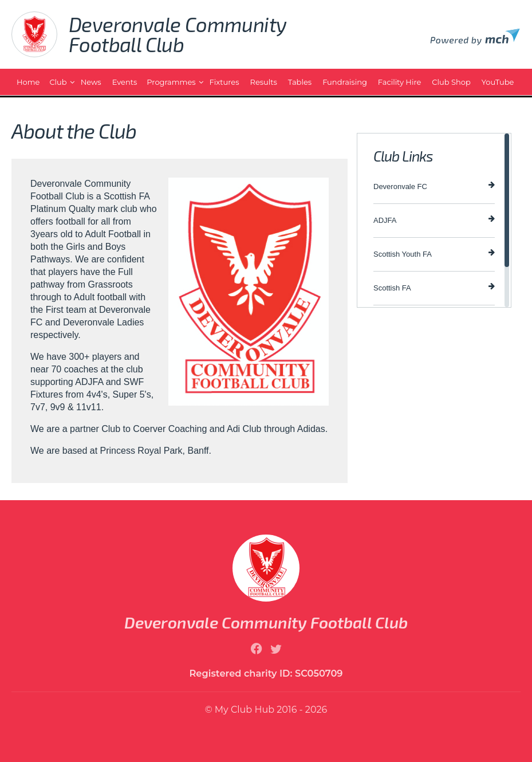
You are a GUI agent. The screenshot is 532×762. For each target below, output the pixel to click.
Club (58, 82)
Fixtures (224, 82)
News (91, 82)
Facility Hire (399, 82)
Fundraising (345, 82)
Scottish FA (434, 287)
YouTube (498, 82)
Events (125, 82)
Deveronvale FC (434, 186)
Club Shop (451, 82)
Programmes (171, 82)
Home (28, 82)
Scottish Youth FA (434, 254)
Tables (300, 82)
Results (264, 82)
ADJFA (434, 220)
